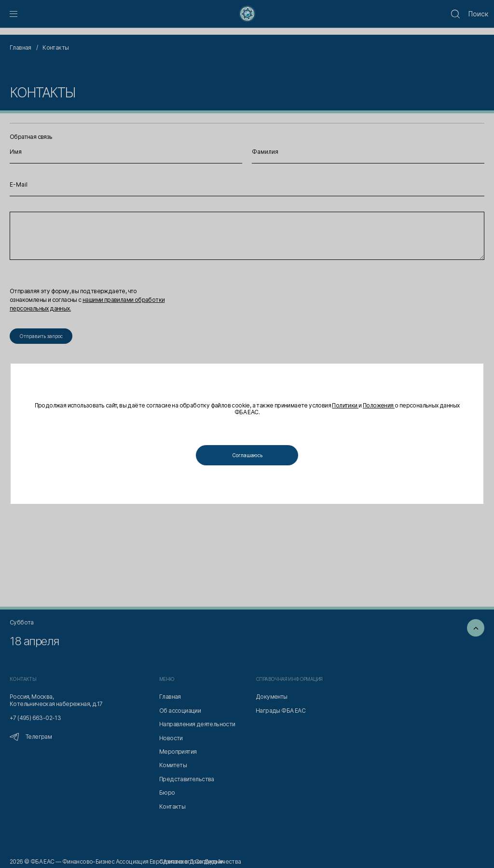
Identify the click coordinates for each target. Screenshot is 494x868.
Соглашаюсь (247, 455)
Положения (379, 406)
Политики (345, 406)
